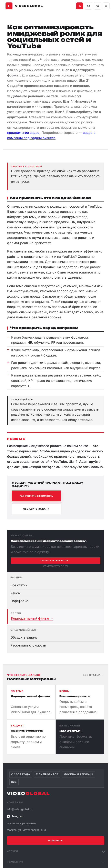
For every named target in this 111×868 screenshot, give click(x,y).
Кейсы (15, 593)
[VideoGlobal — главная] (24, 6)
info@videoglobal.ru (19, 809)
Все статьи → (93, 675)
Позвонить (55, 840)
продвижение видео (23, 133)
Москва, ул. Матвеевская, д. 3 (26, 830)
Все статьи (19, 585)
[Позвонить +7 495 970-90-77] (80, 6)
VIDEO (28, 793)
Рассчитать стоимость (36, 496)
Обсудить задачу (36, 509)
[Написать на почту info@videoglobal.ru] (88, 6)
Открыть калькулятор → (56, 561)
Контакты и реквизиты (21, 823)
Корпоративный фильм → (32, 618)
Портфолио (19, 601)
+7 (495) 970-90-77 (56, 566)
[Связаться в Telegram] (97, 6)
